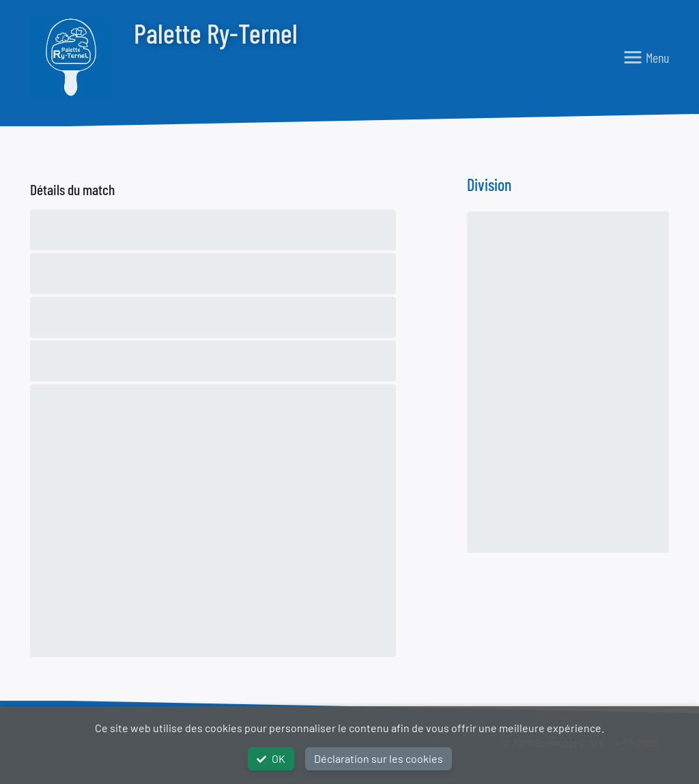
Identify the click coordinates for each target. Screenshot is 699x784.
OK (271, 758)
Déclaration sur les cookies (379, 758)
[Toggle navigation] (646, 57)
